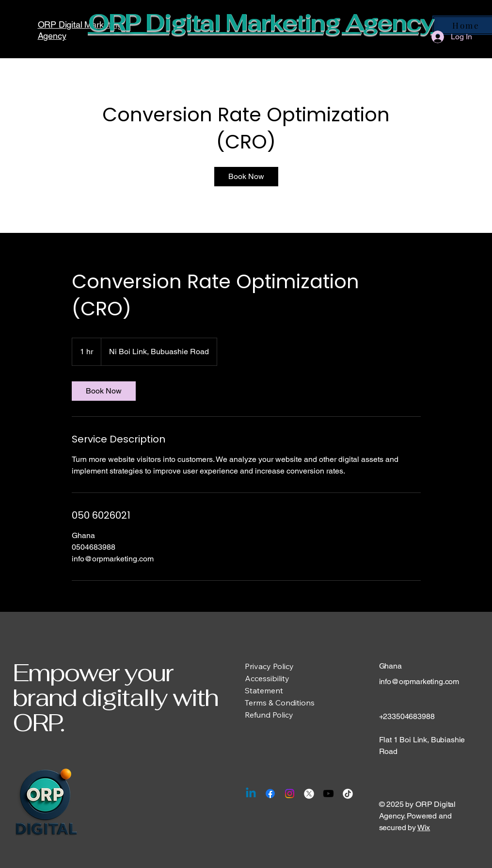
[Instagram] (290, 794)
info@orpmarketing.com (419, 681)
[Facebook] (270, 794)
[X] (309, 794)
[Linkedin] (251, 794)
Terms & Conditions (280, 703)
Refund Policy (269, 715)
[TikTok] (348, 794)
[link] (246, 177)
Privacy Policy (269, 666)
